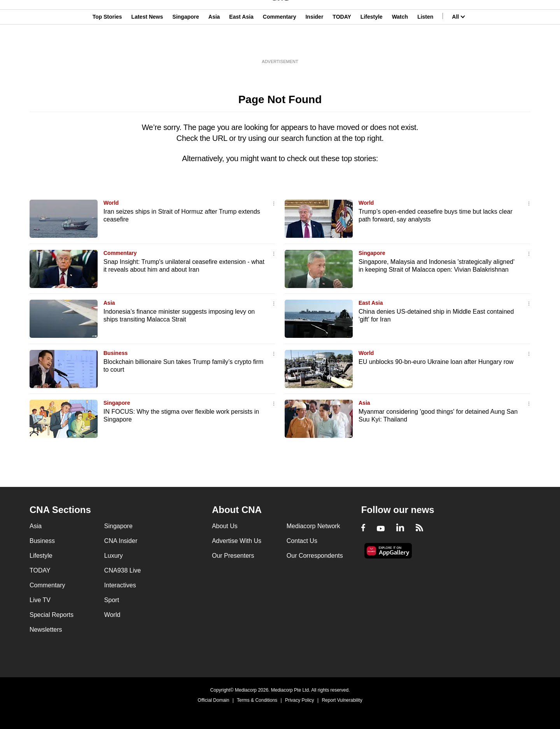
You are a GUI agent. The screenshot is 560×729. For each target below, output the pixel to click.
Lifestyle (372, 44)
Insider (314, 44)
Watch (400, 44)
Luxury (114, 556)
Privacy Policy (300, 700)
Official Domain (213, 700)
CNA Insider (121, 541)
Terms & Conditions (257, 700)
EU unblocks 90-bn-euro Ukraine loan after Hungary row (436, 362)
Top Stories (107, 44)
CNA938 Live (122, 570)
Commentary (280, 44)
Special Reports (52, 615)
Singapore (185, 44)
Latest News (147, 44)
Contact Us (302, 541)
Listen (425, 44)
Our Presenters (233, 556)
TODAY (342, 44)
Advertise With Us (237, 541)
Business (115, 353)
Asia (214, 44)
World (111, 203)
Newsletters (46, 630)
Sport (112, 600)
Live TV (40, 600)
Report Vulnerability (342, 700)
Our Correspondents (315, 556)
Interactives (120, 585)
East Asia (241, 44)
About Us (225, 526)
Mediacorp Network (313, 526)
